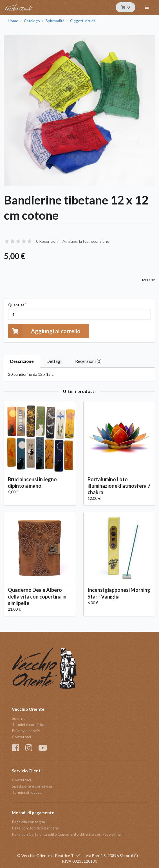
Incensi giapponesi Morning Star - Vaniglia (119, 593)
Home (13, 21)
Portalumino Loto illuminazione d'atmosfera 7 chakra (119, 486)
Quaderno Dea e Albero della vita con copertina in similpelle (37, 596)
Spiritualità (55, 21)
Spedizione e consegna (32, 786)
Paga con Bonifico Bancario (35, 828)
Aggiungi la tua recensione (86, 241)
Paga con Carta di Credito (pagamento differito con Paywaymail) (68, 834)
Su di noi (19, 718)
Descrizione (22, 361)
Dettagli (54, 361)
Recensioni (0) (88, 361)
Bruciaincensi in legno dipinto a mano (32, 483)
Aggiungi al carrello (44, 331)
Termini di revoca (27, 792)
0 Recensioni (47, 241)
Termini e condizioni (29, 724)
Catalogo (32, 21)
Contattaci (21, 737)
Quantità (16, 305)
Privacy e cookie (26, 731)
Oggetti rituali (83, 21)
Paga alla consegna (28, 822)
